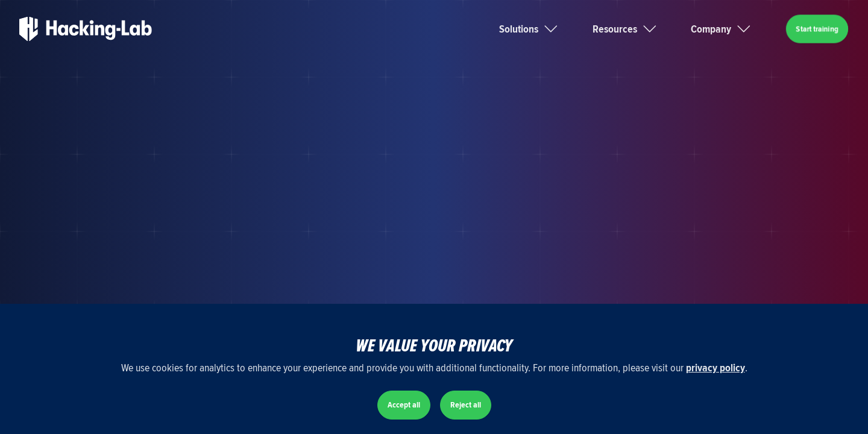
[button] (543, 29)
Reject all (466, 405)
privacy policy (715, 368)
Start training (817, 29)
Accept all (404, 405)
